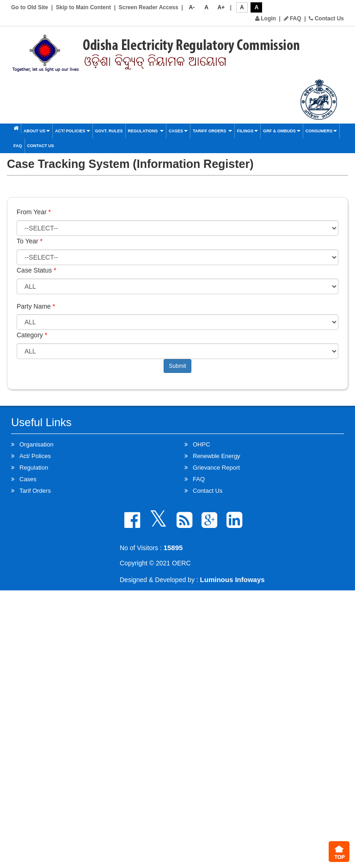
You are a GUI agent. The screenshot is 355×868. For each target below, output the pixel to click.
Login (266, 19)
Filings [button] (248, 131)
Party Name (36, 306)
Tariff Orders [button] (212, 131)
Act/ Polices (35, 456)
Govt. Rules (109, 131)
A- (192, 7)
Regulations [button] (146, 131)
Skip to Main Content (83, 7)
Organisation (37, 444)
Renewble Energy (217, 456)
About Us (37, 131)
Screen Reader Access (149, 7)
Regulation (34, 468)
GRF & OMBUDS (282, 131)
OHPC (202, 444)
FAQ (293, 19)
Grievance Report (216, 468)
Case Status (37, 270)
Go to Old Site (30, 7)
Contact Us (326, 19)
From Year (34, 212)
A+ (221, 7)
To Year (30, 241)
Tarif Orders (35, 491)
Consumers (321, 131)
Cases (178, 131)
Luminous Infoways (233, 580)
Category (32, 335)
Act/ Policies (73, 131)
